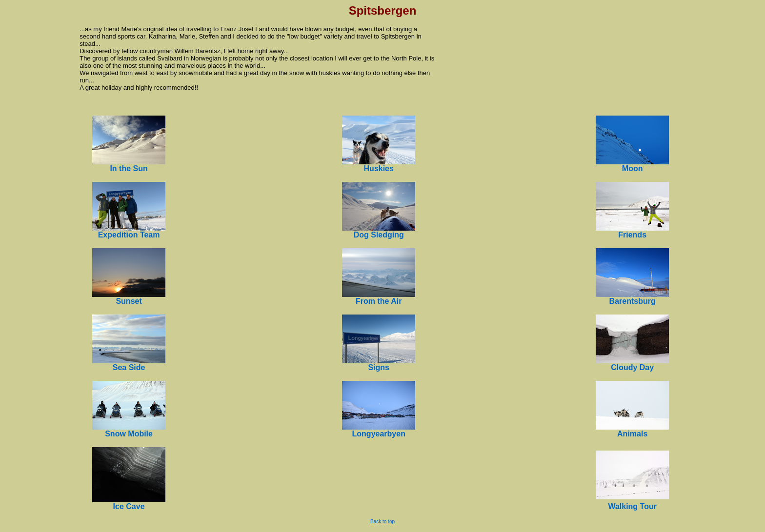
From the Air (379, 301)
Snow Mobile (129, 434)
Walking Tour (632, 506)
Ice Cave (129, 506)
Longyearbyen (379, 434)
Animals (632, 434)
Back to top (382, 522)
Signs (379, 367)
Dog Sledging (379, 235)
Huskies (379, 168)
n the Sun (130, 168)
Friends (632, 235)
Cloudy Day (632, 367)
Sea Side (129, 367)
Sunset (129, 301)
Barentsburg (633, 301)
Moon (633, 168)
